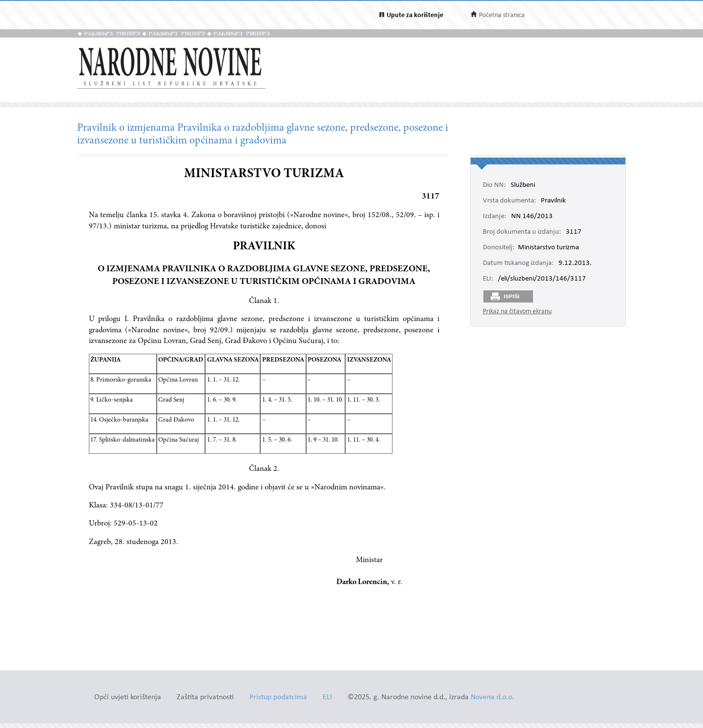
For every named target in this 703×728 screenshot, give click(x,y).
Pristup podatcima (278, 698)
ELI (327, 698)
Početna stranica (502, 15)
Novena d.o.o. (492, 698)
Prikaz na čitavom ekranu (517, 312)
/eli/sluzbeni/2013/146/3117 (542, 279)
